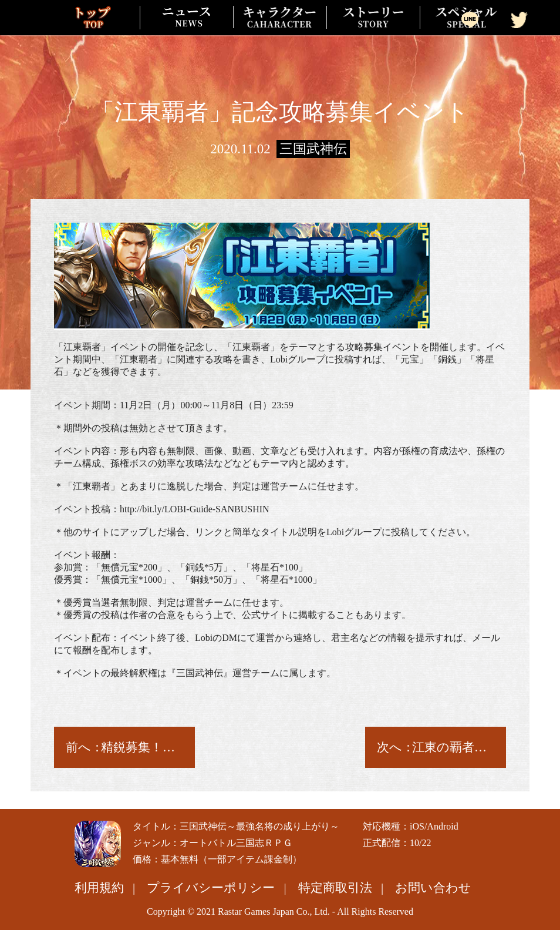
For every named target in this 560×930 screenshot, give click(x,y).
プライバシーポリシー (211, 888)
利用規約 (99, 888)
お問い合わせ (433, 888)
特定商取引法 (335, 888)
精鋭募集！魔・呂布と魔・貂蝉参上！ (144, 747)
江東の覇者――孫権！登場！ (455, 747)
